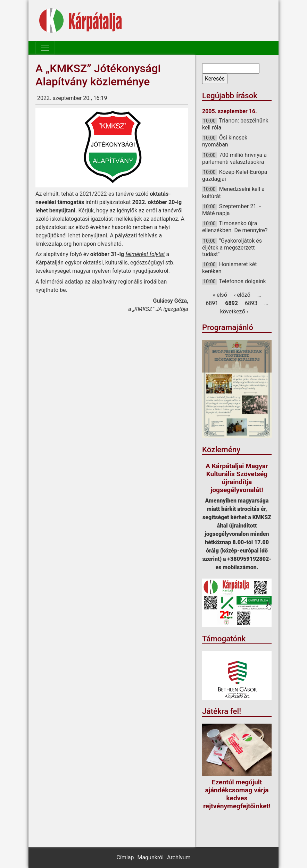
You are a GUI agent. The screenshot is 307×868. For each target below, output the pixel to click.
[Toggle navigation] (45, 48)
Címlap (125, 857)
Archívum (179, 857)
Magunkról (150, 857)
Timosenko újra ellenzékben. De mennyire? (235, 227)
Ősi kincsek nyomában (225, 141)
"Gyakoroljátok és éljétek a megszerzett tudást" (232, 247)
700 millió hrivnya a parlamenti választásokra (234, 158)
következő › (234, 311)
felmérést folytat (145, 254)
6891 (212, 303)
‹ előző (242, 295)
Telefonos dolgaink (243, 281)
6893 (251, 303)
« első (220, 295)
